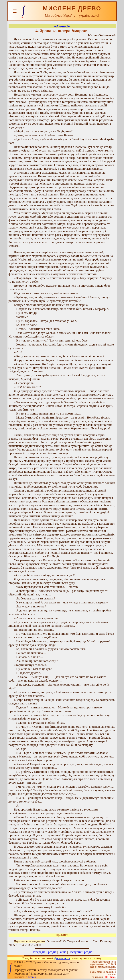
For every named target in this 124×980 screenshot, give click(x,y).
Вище (62, 952)
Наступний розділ (80, 952)
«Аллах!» (62, 26)
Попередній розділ (44, 952)
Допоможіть (62, 958)
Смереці (32, 977)
